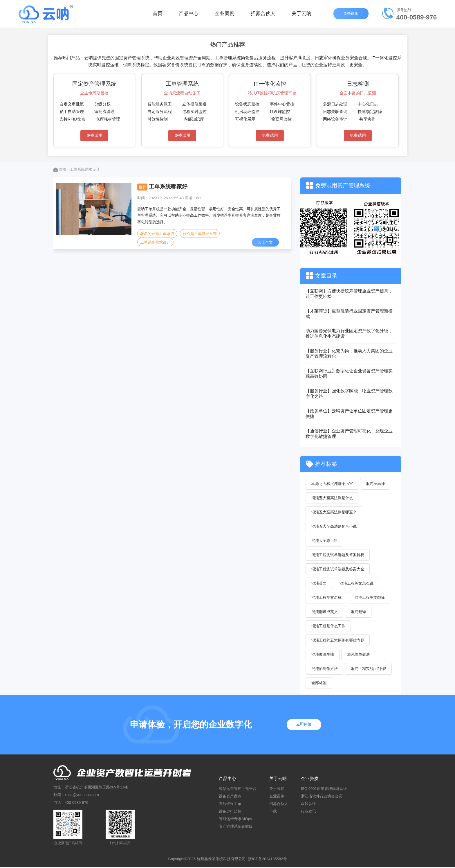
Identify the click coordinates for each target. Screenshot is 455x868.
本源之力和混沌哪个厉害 (332, 484)
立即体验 (305, 726)
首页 (158, 14)
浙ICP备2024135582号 (267, 860)
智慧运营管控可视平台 (238, 789)
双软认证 (308, 805)
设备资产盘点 (230, 797)
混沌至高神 (376, 484)
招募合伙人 (263, 14)
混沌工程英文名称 (326, 598)
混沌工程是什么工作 (328, 627)
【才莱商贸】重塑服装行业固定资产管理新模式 (349, 314)
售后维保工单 (230, 805)
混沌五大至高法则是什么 (332, 498)
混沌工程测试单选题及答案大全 (338, 569)
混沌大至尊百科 (325, 541)
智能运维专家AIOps (235, 820)
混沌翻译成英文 (325, 612)
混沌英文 (319, 584)
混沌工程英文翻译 (370, 598)
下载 (273, 812)
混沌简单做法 (359, 655)
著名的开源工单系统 (157, 234)
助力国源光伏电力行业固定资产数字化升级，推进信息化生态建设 (349, 333)
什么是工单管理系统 (200, 234)
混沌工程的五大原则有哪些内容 (338, 641)
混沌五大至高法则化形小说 (334, 527)
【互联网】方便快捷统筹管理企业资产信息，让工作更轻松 (349, 294)
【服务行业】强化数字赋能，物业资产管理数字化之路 (349, 393)
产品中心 (189, 14)
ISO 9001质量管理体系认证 (324, 789)
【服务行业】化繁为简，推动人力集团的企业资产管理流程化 (349, 353)
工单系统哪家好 (168, 187)
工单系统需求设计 (155, 242)
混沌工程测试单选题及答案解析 (338, 555)
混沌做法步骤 (323, 655)
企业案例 (225, 14)
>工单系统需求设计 (84, 169)
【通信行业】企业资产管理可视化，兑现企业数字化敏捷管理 (349, 434)
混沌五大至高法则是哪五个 (334, 512)
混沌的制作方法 (325, 670)
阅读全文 (266, 242)
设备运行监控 (230, 812)
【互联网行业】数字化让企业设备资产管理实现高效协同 (349, 373)
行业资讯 (308, 812)
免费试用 (351, 14)
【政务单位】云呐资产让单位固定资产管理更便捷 (349, 414)
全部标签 (319, 684)
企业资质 (310, 780)
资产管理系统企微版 (236, 827)
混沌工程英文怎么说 (357, 584)
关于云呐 (301, 14)
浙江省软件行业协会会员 (322, 797)
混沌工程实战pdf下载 (369, 670)
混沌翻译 (359, 612)
